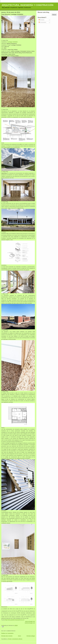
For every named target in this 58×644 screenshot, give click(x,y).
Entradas (42, 20)
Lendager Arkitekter (12, 42)
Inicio (20, 636)
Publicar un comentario (7, 633)
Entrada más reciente (7, 636)
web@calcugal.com (30, 623)
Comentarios (42, 22)
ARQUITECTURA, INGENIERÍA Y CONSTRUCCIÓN (27, 5)
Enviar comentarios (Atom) (15, 639)
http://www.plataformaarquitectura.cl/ (15, 620)
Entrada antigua (31, 636)
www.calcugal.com (30, 621)
